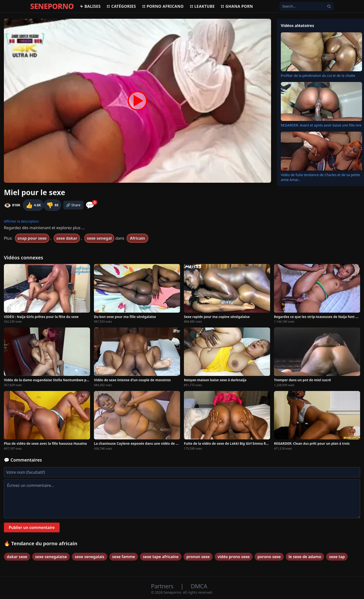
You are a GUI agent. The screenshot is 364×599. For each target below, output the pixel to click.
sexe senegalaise (51, 557)
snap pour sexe (32, 238)
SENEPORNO (52, 6)
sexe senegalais (90, 557)
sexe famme (124, 557)
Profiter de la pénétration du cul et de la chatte (318, 76)
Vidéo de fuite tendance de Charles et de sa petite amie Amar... (320, 177)
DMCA (199, 586)
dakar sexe (17, 557)
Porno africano (163, 6)
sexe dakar (67, 238)
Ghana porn (237, 6)
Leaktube (202, 6)
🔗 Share (73, 205)
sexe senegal (99, 238)
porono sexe (269, 557)
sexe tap (337, 557)
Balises (90, 6)
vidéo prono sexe (234, 557)
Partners (163, 586)
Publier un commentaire (32, 527)
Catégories (121, 6)
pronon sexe (198, 557)
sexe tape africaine (161, 557)
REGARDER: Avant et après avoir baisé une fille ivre (321, 125)
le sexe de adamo (305, 557)
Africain (137, 238)
